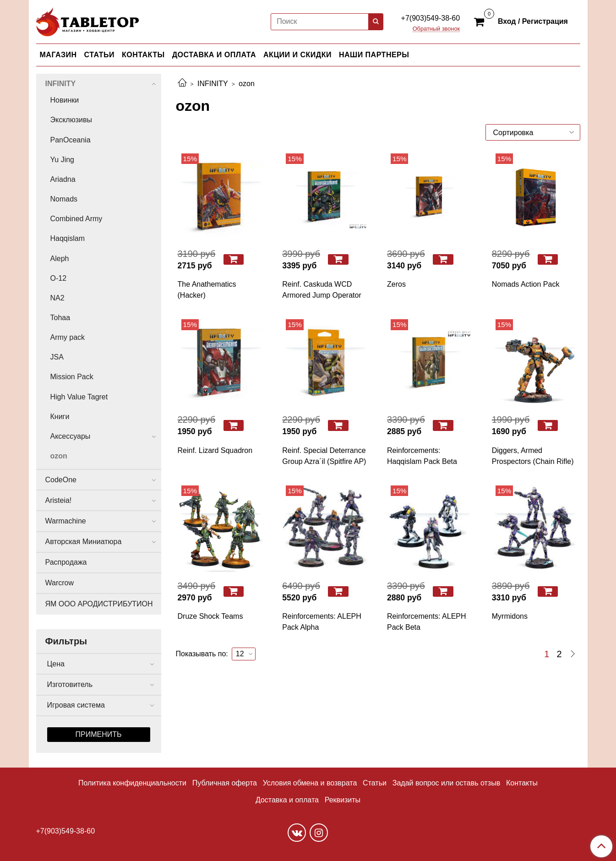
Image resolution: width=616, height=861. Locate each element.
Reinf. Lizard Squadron (215, 450)
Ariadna (63, 179)
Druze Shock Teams (210, 616)
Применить (99, 734)
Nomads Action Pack (526, 284)
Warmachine (66, 521)
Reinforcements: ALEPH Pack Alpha (322, 622)
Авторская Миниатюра (84, 542)
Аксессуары (71, 436)
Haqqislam (68, 238)
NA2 (57, 298)
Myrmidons (510, 616)
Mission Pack (72, 377)
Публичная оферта (225, 783)
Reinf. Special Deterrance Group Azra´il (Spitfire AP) (324, 456)
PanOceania (71, 140)
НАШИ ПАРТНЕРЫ (374, 55)
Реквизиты (343, 800)
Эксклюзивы (71, 120)
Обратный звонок (436, 29)
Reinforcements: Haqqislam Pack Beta (422, 456)
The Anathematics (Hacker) (207, 290)
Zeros (396, 284)
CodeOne (61, 480)
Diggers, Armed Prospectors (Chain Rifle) (533, 456)
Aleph (60, 259)
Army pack (68, 337)
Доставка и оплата (287, 800)
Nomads (64, 199)
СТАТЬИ (99, 55)
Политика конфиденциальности (132, 783)
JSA (57, 357)
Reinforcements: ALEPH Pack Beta (427, 622)
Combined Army (76, 219)
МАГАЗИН (58, 55)
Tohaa (60, 318)
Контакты (522, 783)
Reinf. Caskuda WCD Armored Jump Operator (322, 290)
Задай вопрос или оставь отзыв (446, 783)
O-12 (59, 278)
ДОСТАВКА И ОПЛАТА (214, 55)
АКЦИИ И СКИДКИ (297, 55)
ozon (59, 456)
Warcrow (60, 583)
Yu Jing (62, 160)
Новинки (65, 100)
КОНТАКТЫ (143, 55)
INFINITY (213, 84)
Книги (60, 417)
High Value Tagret (79, 397)
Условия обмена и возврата (310, 783)
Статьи (375, 783)
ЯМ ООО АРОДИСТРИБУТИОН (99, 604)
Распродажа (66, 562)
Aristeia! (59, 500)
